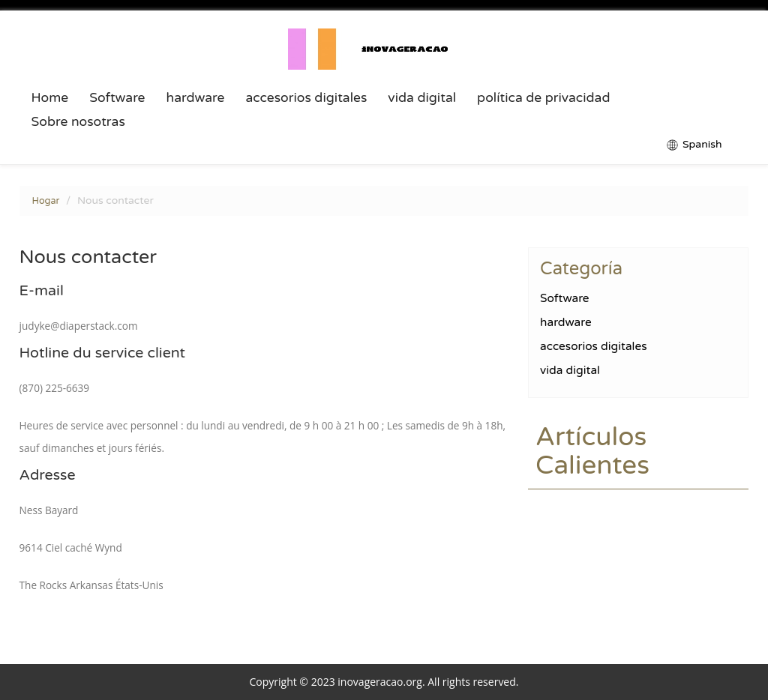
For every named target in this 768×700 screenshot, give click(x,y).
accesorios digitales (306, 98)
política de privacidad (543, 98)
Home (50, 98)
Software (117, 98)
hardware (196, 98)
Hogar (46, 201)
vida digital (422, 98)
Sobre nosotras (78, 122)
